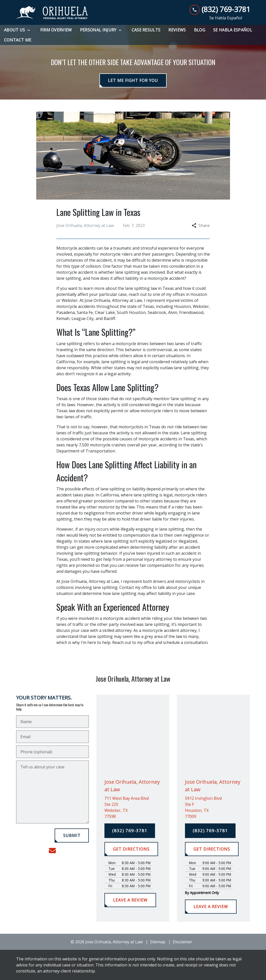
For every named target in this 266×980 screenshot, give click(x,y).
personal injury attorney (149, 559)
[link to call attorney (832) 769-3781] (220, 9)
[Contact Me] (18, 40)
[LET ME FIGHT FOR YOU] (133, 80)
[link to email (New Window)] (52, 851)
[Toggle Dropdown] (30, 30)
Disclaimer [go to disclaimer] (182, 942)
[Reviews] (177, 30)
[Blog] (200, 30)
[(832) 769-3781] (130, 831)
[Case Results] (146, 30)
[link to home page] (52, 13)
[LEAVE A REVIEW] (130, 900)
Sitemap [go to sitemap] (158, 942)
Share (201, 225)
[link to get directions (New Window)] (133, 807)
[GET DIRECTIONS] (131, 849)
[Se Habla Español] (233, 30)
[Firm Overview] (56, 30)
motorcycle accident (166, 278)
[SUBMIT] (72, 835)
